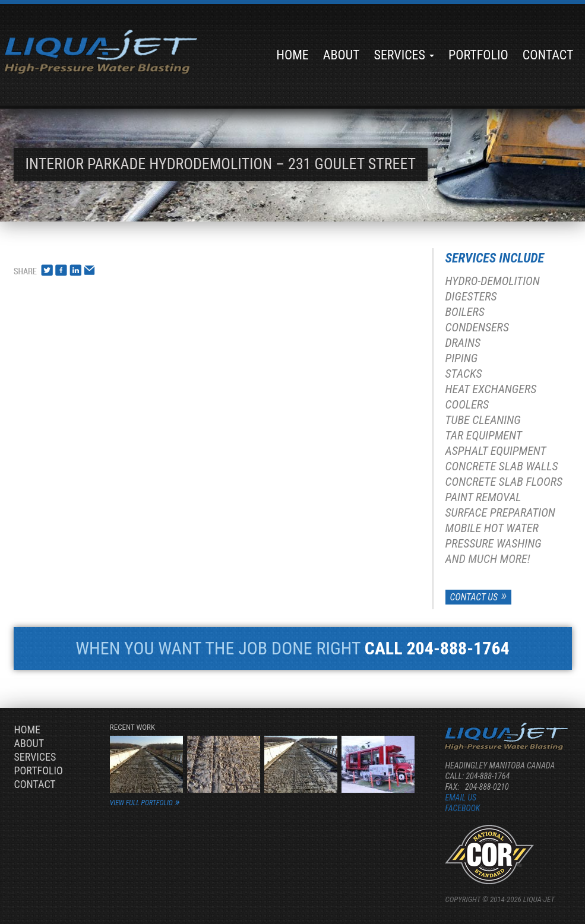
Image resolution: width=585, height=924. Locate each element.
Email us (461, 798)
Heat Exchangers (491, 389)
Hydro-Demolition (493, 281)
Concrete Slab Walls (502, 466)
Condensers (477, 327)
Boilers (465, 312)
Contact (548, 55)
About (341, 55)
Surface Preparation (500, 512)
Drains (463, 343)
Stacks (464, 374)
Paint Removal (483, 497)
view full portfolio (141, 803)
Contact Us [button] (474, 597)
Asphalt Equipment (496, 451)
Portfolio (478, 55)
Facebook (462, 808)
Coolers (467, 404)
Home (292, 55)
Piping (462, 358)
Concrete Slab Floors (504, 482)
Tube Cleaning (483, 420)
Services (404, 55)
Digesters (471, 296)
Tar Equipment (484, 435)
